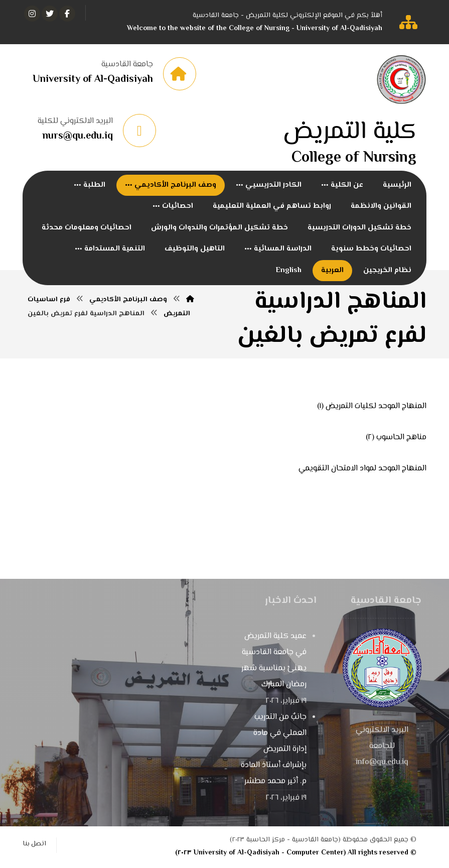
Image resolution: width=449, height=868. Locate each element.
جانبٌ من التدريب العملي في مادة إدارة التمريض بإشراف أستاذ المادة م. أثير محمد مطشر (274, 751)
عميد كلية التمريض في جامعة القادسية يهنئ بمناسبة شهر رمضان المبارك (274, 662)
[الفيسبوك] (67, 14)
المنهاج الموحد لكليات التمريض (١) (372, 407)
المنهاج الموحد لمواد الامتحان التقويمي (362, 470)
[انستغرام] (32, 14)
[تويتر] (50, 14)
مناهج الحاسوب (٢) (396, 439)
